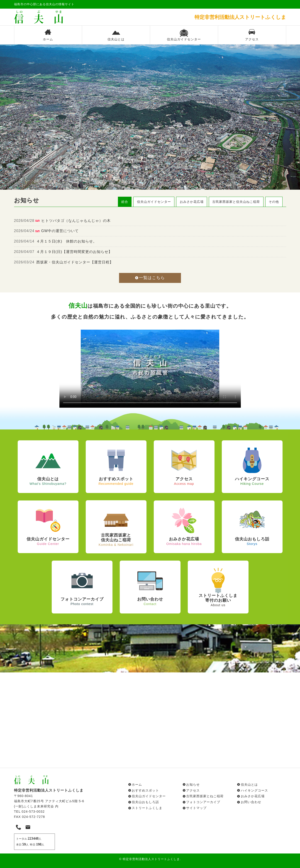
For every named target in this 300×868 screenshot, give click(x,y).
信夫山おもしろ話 (145, 802)
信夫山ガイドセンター (184, 35)
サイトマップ (196, 808)
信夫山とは (116, 35)
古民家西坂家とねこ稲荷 (205, 796)
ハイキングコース (254, 790)
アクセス (252, 35)
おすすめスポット (145, 790)
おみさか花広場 (253, 796)
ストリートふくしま (147, 808)
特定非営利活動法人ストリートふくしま (151, 859)
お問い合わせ (251, 802)
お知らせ (193, 785)
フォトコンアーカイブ (203, 802)
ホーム (48, 35)
